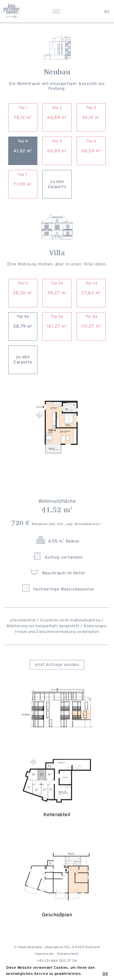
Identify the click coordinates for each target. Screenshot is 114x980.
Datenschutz (68, 954)
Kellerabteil (57, 796)
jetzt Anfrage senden (57, 668)
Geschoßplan (57, 894)
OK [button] (105, 974)
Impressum (44, 954)
